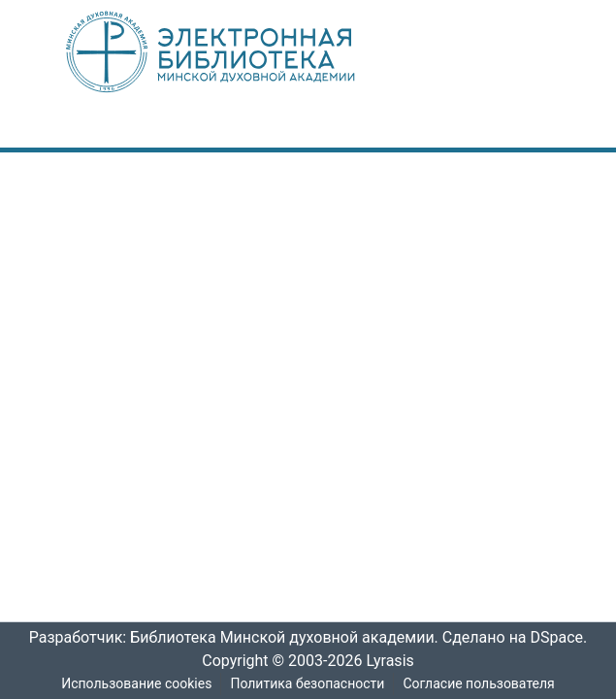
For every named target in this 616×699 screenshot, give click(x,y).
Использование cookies (135, 684)
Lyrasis (395, 661)
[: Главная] (243, 51)
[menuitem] (470, 129)
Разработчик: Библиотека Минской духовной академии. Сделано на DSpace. (308, 638)
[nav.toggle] (529, 129)
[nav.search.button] (442, 129)
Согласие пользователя (480, 684)
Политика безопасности (307, 684)
